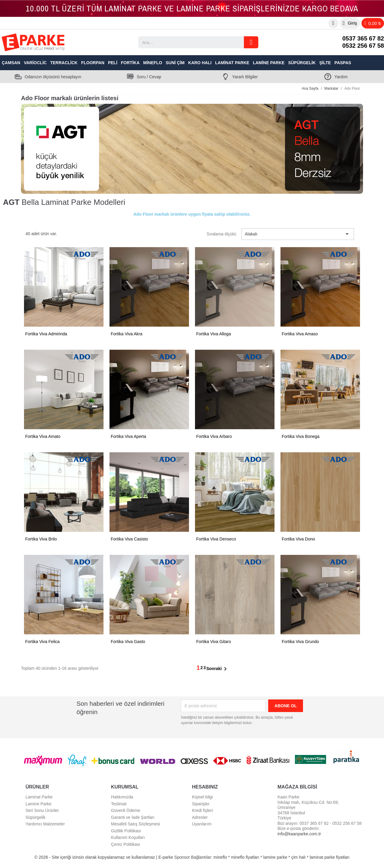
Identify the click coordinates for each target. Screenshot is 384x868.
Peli (113, 63)
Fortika (130, 63)
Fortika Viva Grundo (300, 642)
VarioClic (35, 63)
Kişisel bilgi (202, 797)
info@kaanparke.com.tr (299, 834)
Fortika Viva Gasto (128, 642)
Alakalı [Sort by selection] (298, 234)
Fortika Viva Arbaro (214, 436)
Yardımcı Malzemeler (45, 824)
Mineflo (153, 63)
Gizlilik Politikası (126, 831)
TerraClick (64, 63)
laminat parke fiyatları (330, 857)
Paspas (343, 63)
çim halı (298, 857)
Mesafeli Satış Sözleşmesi (135, 824)
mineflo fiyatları (245, 857)
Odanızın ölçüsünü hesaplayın (53, 77)
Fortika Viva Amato (43, 436)
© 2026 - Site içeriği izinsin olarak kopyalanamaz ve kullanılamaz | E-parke (104, 857)
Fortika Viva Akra (127, 334)
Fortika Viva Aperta (128, 436)
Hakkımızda (122, 797)
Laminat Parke (232, 63)
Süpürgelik (302, 63)
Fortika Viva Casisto (129, 539)
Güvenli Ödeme (126, 810)
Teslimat (119, 804)
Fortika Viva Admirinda (46, 334)
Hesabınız (205, 787)
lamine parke (275, 857)
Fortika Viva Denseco (216, 539)
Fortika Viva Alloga (214, 334)
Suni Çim (175, 63)
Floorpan (93, 63)
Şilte (325, 63)
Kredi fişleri (202, 810)
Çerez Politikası (126, 844)
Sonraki (218, 669)
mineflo (220, 857)
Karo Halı (200, 63)
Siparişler (201, 804)
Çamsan (11, 63)
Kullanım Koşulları (128, 837)
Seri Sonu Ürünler (42, 810)
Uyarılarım (202, 824)
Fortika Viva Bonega (301, 436)
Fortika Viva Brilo (41, 539)
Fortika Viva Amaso (300, 334)
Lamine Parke (269, 63)
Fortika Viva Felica (42, 642)
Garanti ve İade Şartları (133, 817)
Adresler (200, 817)
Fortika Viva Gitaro (214, 642)
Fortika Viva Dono (298, 539)
